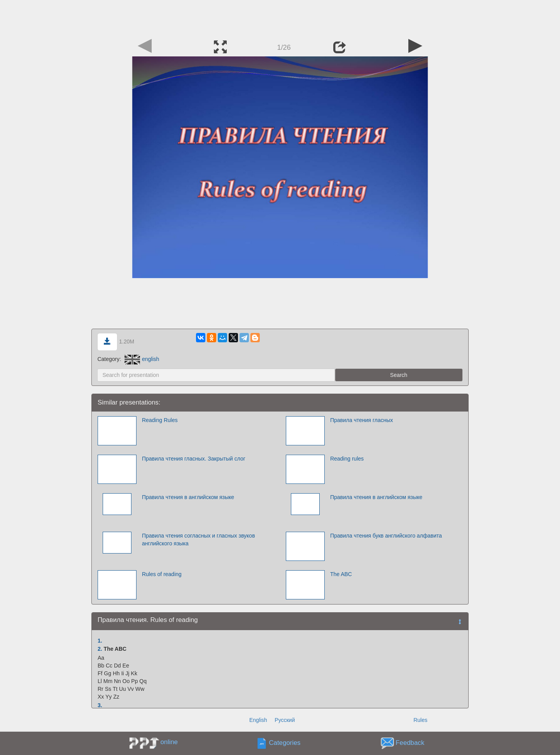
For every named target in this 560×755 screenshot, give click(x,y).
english (142, 359)
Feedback (410, 743)
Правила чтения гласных (362, 420)
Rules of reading (162, 574)
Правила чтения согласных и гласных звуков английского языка (199, 540)
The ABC (341, 574)
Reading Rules (160, 420)
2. (100, 649)
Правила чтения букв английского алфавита (386, 536)
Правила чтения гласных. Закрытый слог (194, 459)
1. (100, 641)
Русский (285, 720)
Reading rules (347, 459)
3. (100, 705)
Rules (420, 720)
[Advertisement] (280, 18)
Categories (285, 743)
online (169, 742)
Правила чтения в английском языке (188, 497)
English (258, 720)
